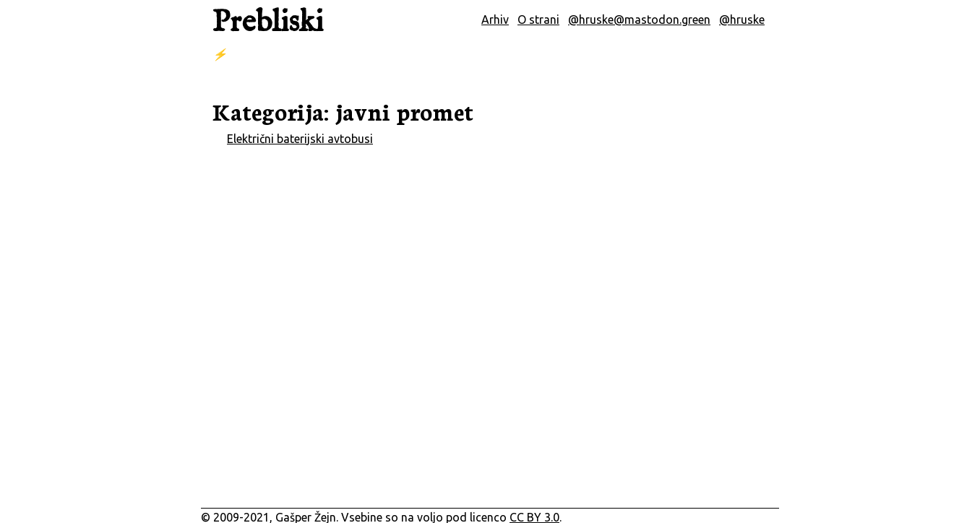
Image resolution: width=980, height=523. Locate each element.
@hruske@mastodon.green (639, 20)
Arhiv (495, 20)
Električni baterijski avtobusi (300, 139)
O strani (538, 20)
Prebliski (268, 23)
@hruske (742, 20)
